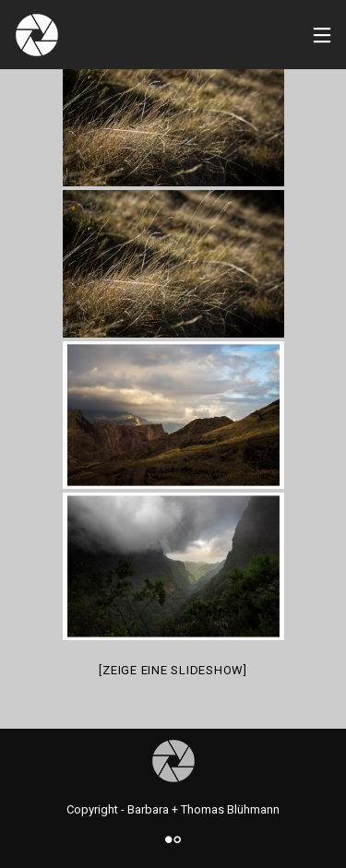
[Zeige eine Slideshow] (173, 670)
